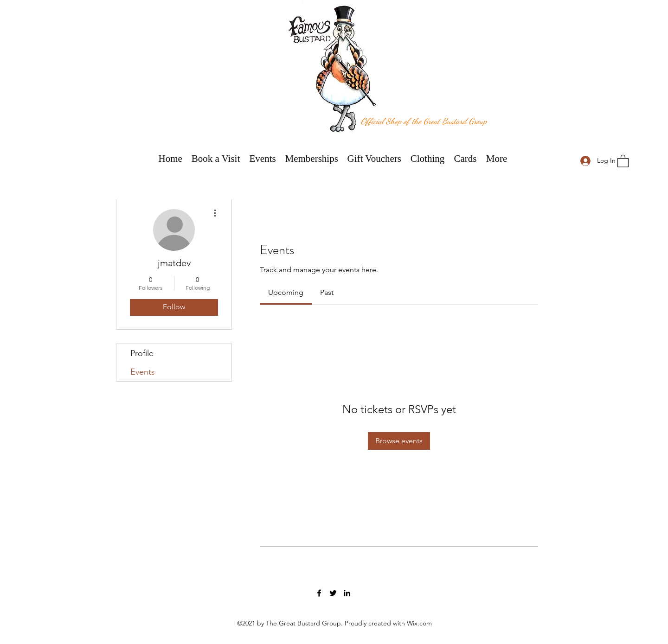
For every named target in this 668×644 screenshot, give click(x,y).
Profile (142, 353)
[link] (286, 292)
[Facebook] (319, 593)
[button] (623, 161)
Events (143, 372)
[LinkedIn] (347, 593)
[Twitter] (333, 593)
